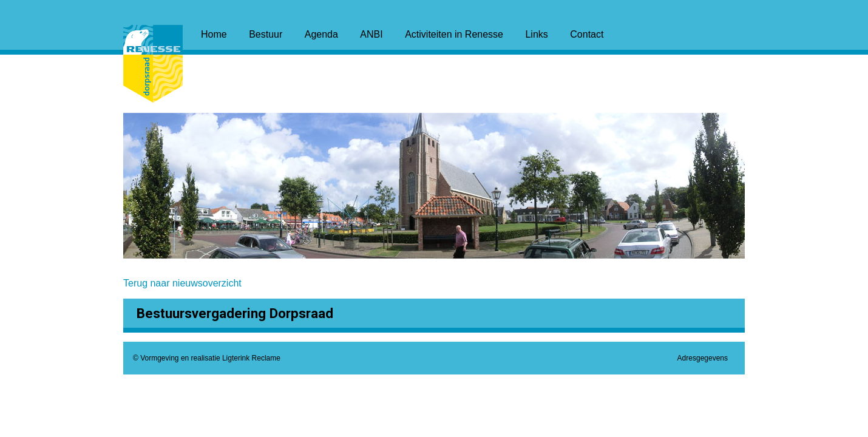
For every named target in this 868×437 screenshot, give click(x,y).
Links (536, 34)
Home (214, 34)
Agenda (321, 34)
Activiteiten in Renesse (454, 34)
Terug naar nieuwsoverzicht (182, 283)
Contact (587, 34)
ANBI (371, 34)
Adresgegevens (703, 358)
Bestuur (266, 34)
